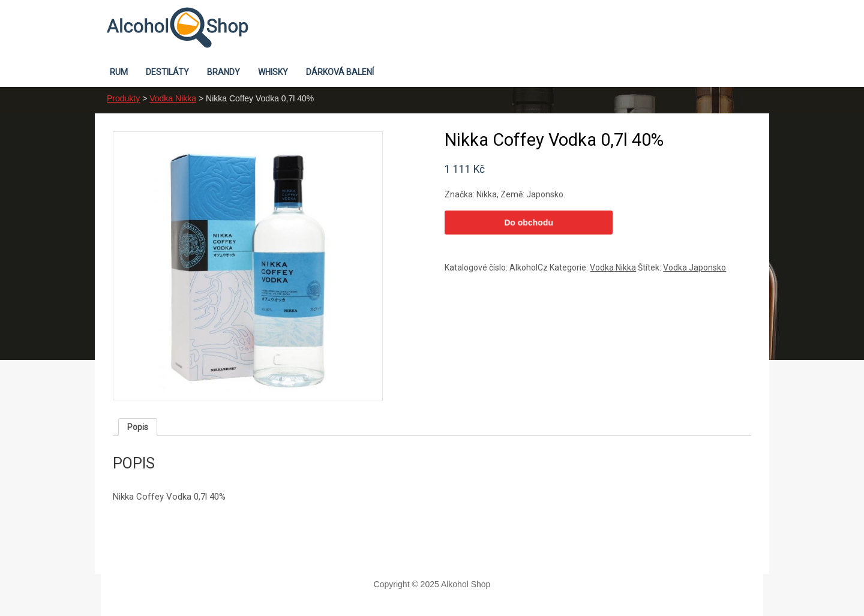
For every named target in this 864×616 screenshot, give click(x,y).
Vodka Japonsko (694, 268)
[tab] (138, 427)
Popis (138, 427)
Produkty (123, 98)
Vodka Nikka (173, 98)
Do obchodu (529, 223)
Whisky (273, 72)
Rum (119, 72)
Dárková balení (340, 72)
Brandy (223, 72)
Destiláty (167, 72)
